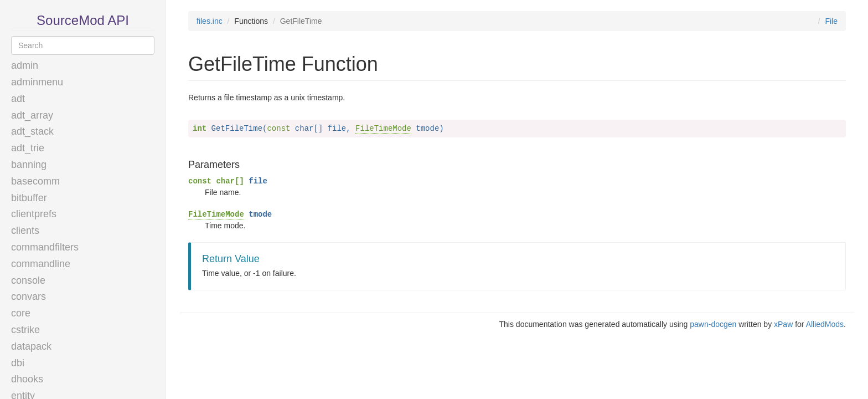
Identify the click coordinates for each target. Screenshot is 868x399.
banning (29, 165)
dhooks (27, 379)
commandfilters (45, 247)
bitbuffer (29, 198)
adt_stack (32, 131)
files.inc (210, 21)
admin (25, 65)
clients (25, 231)
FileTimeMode (383, 129)
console (28, 280)
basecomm (35, 181)
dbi (18, 363)
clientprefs (34, 214)
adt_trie (28, 148)
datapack (31, 346)
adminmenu (37, 82)
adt (18, 99)
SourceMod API (83, 20)
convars (29, 296)
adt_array (32, 115)
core (21, 313)
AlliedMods (825, 324)
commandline (41, 264)
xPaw (783, 324)
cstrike (25, 330)
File (831, 21)
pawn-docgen (713, 324)
